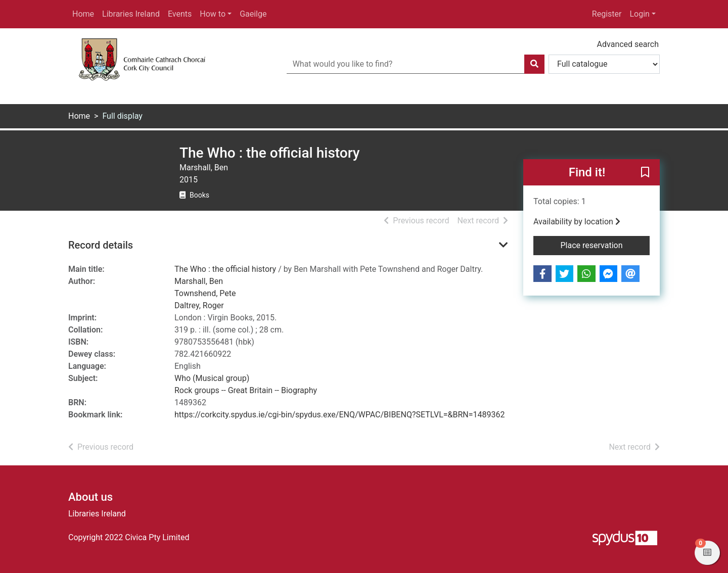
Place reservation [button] (605, 245)
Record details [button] (101, 245)
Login (639, 14)
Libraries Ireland (131, 14)
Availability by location (577, 222)
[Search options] (604, 64)
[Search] (534, 64)
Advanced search (628, 44)
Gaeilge (253, 14)
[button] (645, 173)
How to (213, 14)
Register (607, 14)
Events (180, 14)
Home (83, 14)
